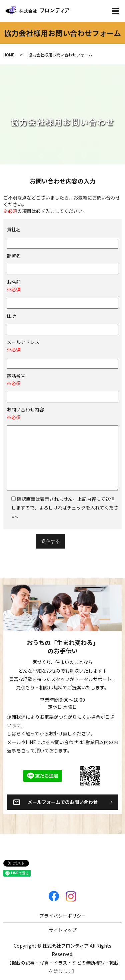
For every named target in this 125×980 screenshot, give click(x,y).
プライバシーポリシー (63, 916)
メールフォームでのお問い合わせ (63, 802)
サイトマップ (63, 930)
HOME (9, 55)
